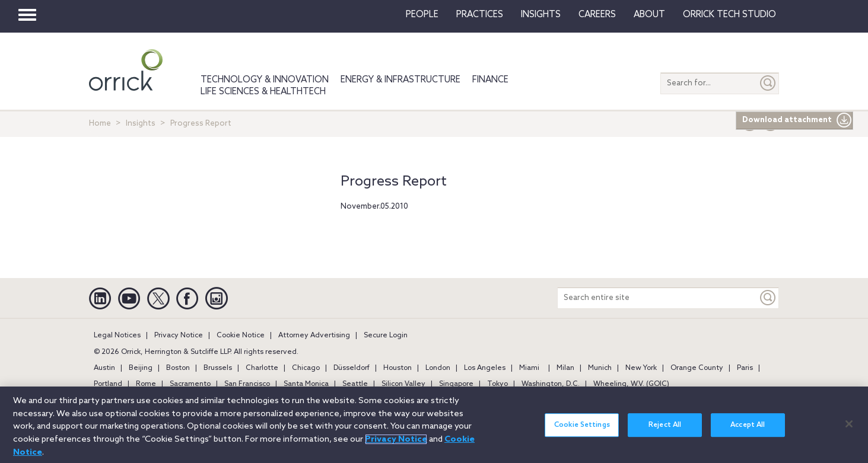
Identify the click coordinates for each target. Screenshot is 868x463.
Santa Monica (306, 384)
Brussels (218, 368)
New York (641, 368)
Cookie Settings (582, 432)
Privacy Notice (179, 336)
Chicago (306, 368)
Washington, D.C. (551, 384)
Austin (104, 368)
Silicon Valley (403, 384)
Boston (178, 368)
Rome (146, 384)
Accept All (748, 432)
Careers (597, 15)
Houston (398, 368)
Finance (490, 80)
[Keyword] (768, 298)
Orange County (697, 368)
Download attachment (797, 120)
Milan (565, 368)
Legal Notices (117, 336)
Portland (108, 384)
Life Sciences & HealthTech (263, 92)
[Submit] (768, 83)
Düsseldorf (352, 368)
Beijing (141, 368)
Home (100, 124)
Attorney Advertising (314, 336)
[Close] (849, 430)
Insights (141, 124)
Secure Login (386, 336)
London (438, 368)
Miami (529, 368)
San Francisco (247, 384)
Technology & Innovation (265, 80)
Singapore (456, 384)
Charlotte (262, 368)
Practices (480, 15)
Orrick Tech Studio (729, 15)
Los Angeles (485, 368)
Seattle (355, 384)
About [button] (649, 15)
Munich (600, 368)
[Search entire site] (658, 298)
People (422, 15)
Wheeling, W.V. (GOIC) (631, 384)
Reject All (665, 432)
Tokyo (497, 384)
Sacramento (190, 384)
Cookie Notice (241, 336)
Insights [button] (541, 15)
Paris (745, 368)
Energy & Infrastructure (400, 80)
